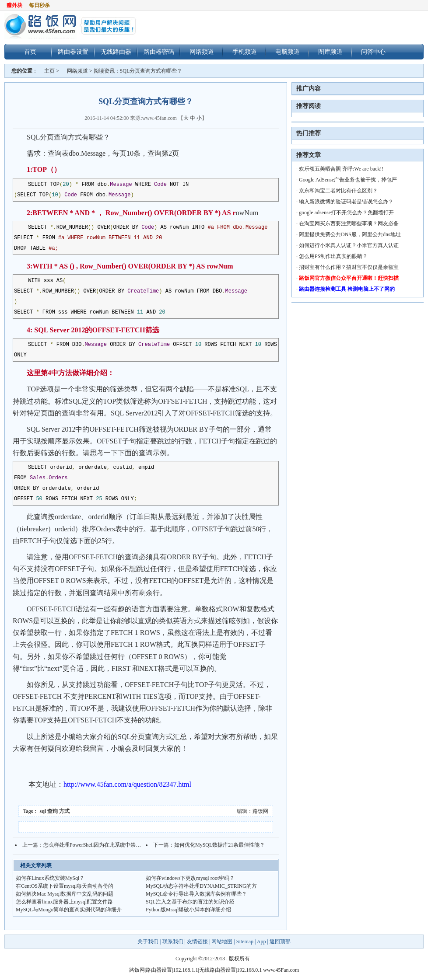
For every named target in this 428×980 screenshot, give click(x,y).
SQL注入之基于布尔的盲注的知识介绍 (190, 902)
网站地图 (222, 942)
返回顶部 (280, 942)
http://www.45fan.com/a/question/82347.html (127, 784)
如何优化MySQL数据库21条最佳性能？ (219, 845)
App (261, 942)
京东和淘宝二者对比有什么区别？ (338, 191)
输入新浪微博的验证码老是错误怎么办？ (346, 202)
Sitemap (245, 942)
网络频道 (202, 52)
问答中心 (373, 52)
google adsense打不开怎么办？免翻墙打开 (346, 213)
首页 (30, 52)
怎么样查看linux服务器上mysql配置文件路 (64, 902)
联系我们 (173, 942)
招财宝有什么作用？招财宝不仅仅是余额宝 (349, 267)
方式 (64, 811)
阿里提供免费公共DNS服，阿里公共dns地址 (350, 234)
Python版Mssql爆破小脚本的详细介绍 (188, 910)
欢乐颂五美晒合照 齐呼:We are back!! (341, 169)
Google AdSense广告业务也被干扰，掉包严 (348, 180)
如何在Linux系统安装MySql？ (50, 878)
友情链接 (197, 942)
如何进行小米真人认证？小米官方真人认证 (349, 245)
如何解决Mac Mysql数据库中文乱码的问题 (65, 894)
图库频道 (330, 52)
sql (43, 811)
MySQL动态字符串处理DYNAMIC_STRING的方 (201, 886)
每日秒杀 (39, 5)
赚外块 (14, 5)
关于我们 (149, 942)
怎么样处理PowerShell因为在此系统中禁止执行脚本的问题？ (113, 845)
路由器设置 (73, 52)
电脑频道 (288, 52)
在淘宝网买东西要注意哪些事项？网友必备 (349, 223)
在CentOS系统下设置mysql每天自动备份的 (65, 886)
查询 (53, 811)
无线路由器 (116, 52)
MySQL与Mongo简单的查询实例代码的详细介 (69, 910)
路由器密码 (159, 52)
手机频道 (245, 52)
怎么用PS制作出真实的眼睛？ (333, 256)
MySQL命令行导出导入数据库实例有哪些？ (196, 894)
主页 (49, 71)
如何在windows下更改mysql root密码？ (190, 878)
